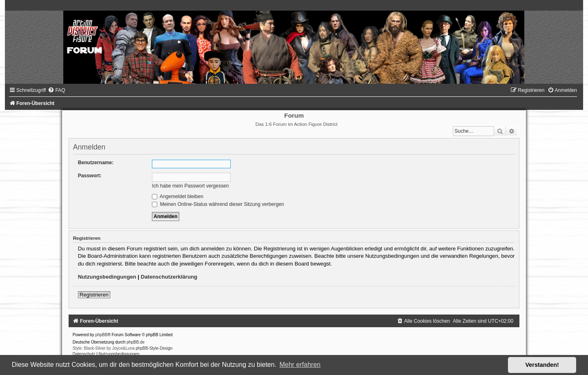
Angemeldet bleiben (178, 196)
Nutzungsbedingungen (107, 277)
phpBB (101, 335)
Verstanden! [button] (542, 365)
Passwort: (90, 176)
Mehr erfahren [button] (300, 365)
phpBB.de (136, 342)
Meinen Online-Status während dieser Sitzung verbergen (218, 204)
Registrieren (94, 295)
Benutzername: (96, 163)
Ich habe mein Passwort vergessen (190, 186)
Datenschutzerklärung (169, 277)
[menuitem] (56, 90)
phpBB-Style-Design (154, 348)
